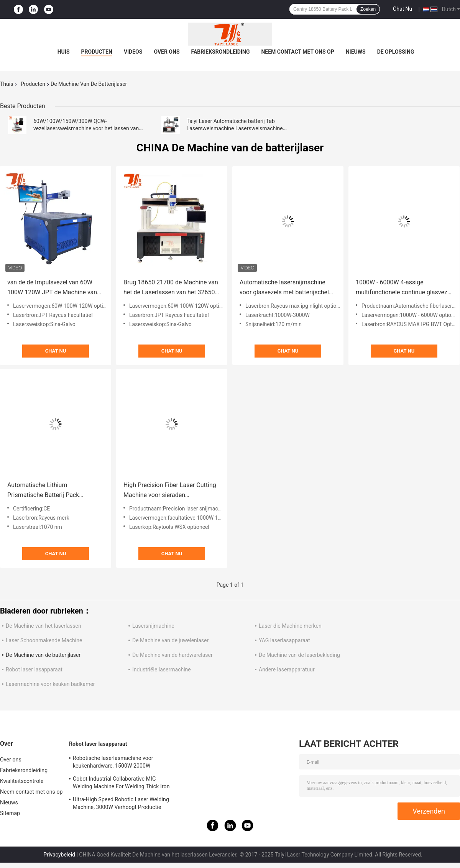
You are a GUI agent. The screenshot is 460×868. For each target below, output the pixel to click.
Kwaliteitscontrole (22, 781)
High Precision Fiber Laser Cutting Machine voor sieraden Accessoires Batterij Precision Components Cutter (170, 491)
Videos (133, 52)
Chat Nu (402, 9)
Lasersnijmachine (153, 626)
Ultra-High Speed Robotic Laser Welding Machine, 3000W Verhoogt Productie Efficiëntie (121, 804)
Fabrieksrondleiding (221, 52)
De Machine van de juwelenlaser (170, 640)
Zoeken (368, 9)
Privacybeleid (59, 855)
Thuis (7, 84)
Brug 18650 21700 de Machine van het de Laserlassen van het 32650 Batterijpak (171, 288)
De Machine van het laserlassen (44, 626)
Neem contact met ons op (297, 52)
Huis (64, 52)
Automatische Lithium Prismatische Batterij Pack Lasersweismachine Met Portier (50, 491)
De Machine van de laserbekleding (299, 655)
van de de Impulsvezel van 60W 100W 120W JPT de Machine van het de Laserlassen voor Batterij (52, 288)
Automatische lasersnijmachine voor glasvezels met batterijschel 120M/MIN (284, 288)
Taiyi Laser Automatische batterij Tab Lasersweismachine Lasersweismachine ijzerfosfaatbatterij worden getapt (235, 128)
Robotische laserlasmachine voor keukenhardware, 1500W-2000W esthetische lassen (113, 763)
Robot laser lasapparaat (34, 669)
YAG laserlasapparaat (284, 640)
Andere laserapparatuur (287, 669)
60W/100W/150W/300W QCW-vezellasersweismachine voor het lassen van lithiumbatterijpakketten (86, 128)
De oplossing (396, 52)
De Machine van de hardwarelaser (172, 655)
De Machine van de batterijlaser (43, 655)
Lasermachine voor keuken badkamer (50, 684)
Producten (97, 52)
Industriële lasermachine (162, 669)
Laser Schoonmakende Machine (44, 640)
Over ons (167, 52)
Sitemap (10, 813)
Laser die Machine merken (290, 626)
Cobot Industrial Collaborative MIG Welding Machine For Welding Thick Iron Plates (121, 784)
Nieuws (356, 52)
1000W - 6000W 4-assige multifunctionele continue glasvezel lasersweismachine (404, 288)
